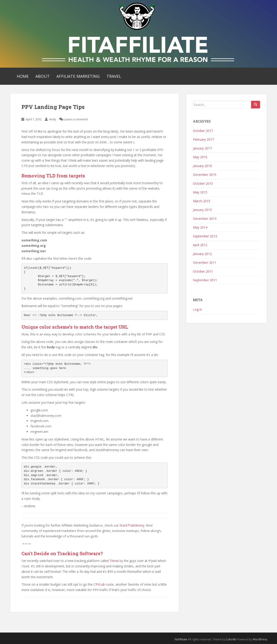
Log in (197, 309)
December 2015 (205, 175)
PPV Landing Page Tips (53, 107)
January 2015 (202, 210)
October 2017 (203, 131)
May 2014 (200, 227)
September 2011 (205, 280)
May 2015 (200, 192)
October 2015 (203, 183)
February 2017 (203, 139)
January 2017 (202, 148)
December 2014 (205, 219)
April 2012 (200, 245)
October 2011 (203, 271)
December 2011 (205, 262)
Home (23, 76)
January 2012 (202, 254)
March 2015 (202, 201)
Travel (114, 76)
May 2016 (200, 157)
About (43, 76)
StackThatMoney (132, 525)
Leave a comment (76, 119)
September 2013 (205, 236)
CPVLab (99, 584)
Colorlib (231, 639)
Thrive (114, 561)
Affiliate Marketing (78, 76)
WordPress (260, 639)
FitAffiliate (181, 639)
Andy (53, 119)
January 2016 (202, 166)
